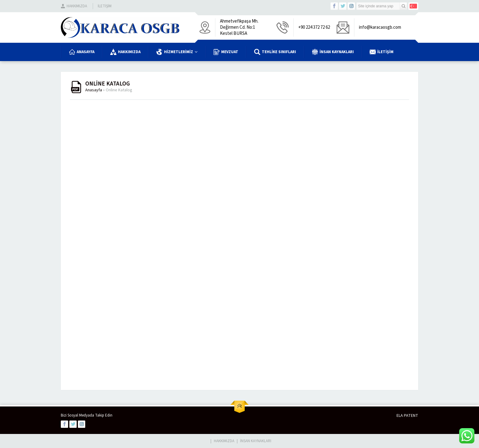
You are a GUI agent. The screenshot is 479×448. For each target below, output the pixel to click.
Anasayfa (94, 90)
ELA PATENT (407, 416)
